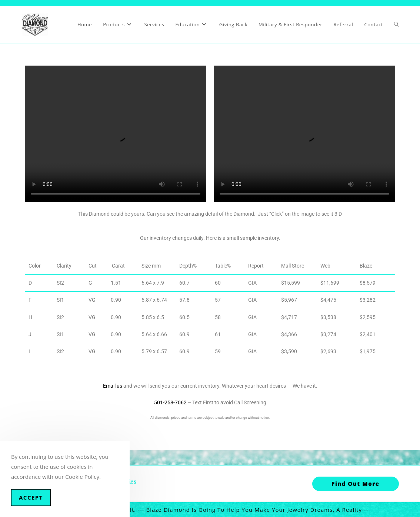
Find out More (355, 484)
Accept (31, 497)
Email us (113, 386)
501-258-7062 (170, 402)
